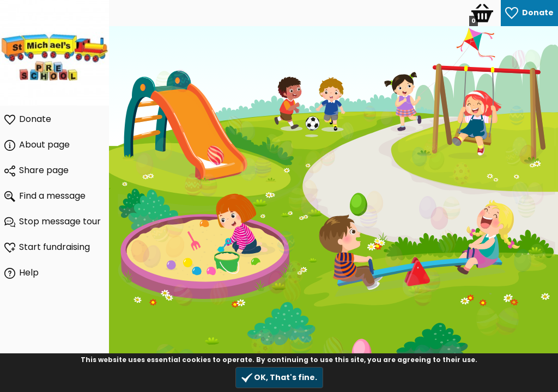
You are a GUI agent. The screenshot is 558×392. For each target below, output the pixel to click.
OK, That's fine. (279, 378)
